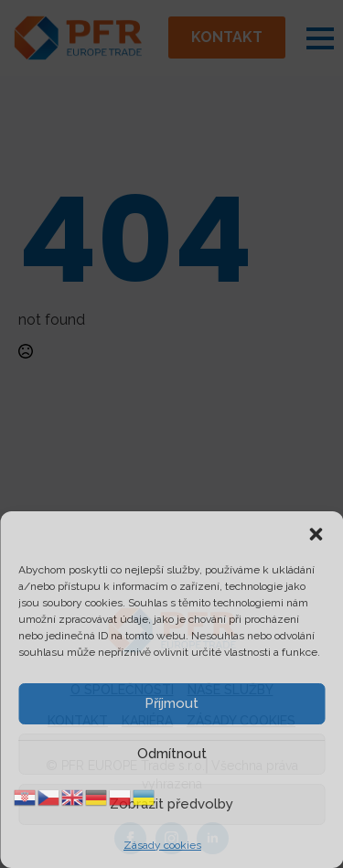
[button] (316, 534)
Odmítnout (172, 754)
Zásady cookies (162, 845)
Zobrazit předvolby (171, 804)
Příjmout (171, 703)
